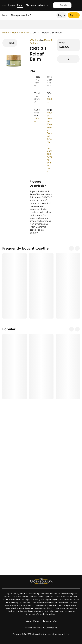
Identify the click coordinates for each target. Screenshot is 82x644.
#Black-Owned (49, 117)
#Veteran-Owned (49, 130)
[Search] (65, 5)
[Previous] (71, 248)
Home (12, 5)
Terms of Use (50, 621)
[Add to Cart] (68, 59)
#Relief (49, 101)
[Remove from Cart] (61, 59)
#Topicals (35, 40)
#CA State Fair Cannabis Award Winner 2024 (50, 155)
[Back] (10, 43)
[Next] (77, 248)
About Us (43, 5)
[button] (41, 184)
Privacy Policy (32, 621)
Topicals (25, 33)
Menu (20, 5)
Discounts (31, 5)
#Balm (37, 120)
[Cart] (77, 5)
